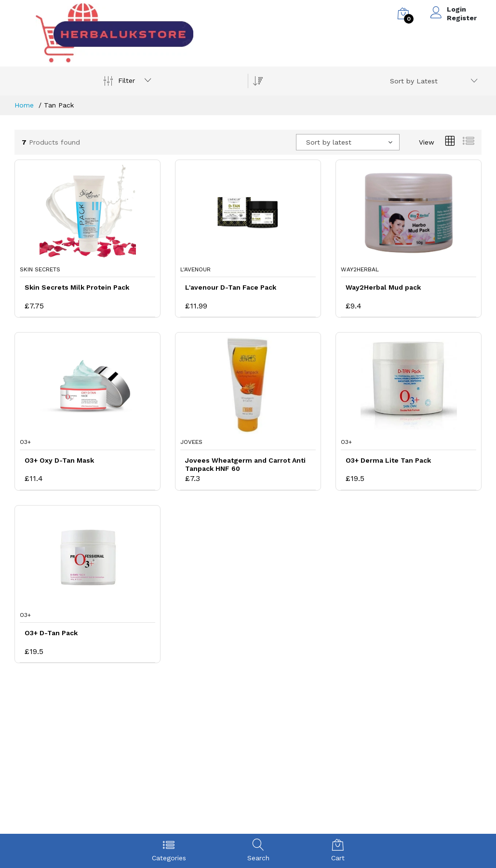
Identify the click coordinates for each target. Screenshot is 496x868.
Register (462, 18)
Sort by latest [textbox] (329, 142)
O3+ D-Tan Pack (51, 633)
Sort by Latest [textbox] (414, 81)
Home (24, 105)
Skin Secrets (40, 269)
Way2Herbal (360, 269)
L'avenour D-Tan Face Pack (231, 287)
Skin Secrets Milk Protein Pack (77, 287)
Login (456, 9)
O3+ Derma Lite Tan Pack (388, 460)
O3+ (25, 442)
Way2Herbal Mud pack (383, 287)
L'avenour (195, 269)
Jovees (191, 442)
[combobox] (432, 81)
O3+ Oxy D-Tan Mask (59, 460)
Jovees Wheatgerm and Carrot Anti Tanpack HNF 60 (245, 464)
